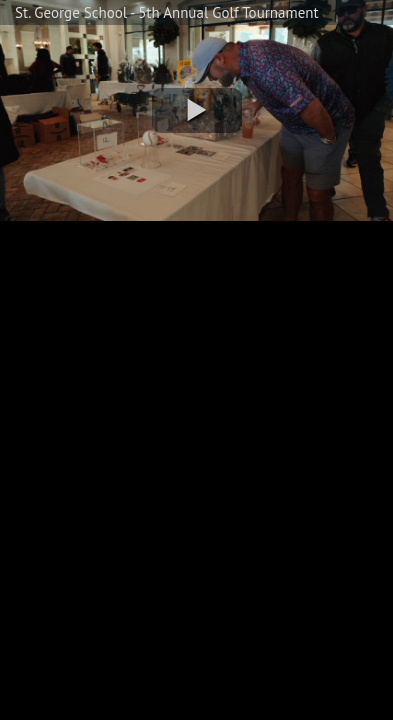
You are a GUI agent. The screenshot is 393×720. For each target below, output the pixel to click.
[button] (197, 110)
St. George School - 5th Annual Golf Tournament (167, 12)
